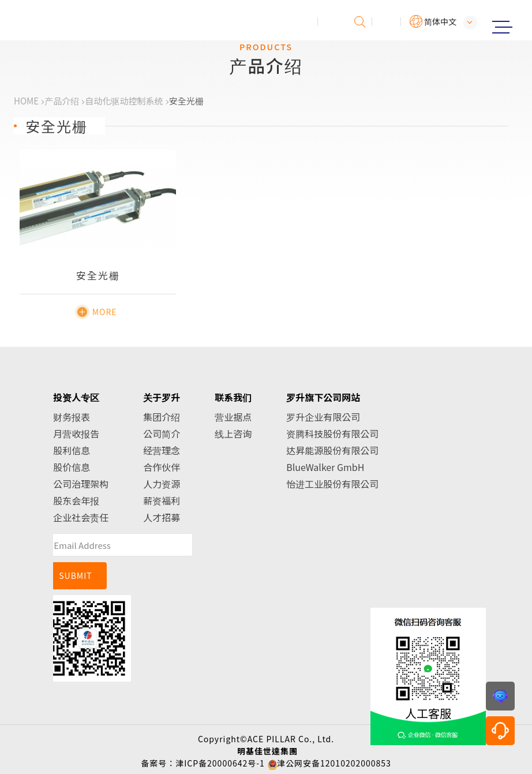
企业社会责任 (81, 517)
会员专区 (387, 22)
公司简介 (162, 433)
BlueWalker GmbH (325, 467)
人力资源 (162, 484)
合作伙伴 (162, 467)
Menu (502, 27)
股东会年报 (76, 500)
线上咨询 (233, 433)
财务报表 (72, 417)
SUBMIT (76, 575)
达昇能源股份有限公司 (332, 450)
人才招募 (162, 517)
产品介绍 (62, 101)
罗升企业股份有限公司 (56, 21)
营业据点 (233, 417)
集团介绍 (162, 417)
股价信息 (72, 467)
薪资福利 (162, 500)
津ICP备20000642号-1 (220, 763)
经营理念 (162, 450)
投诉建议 (332, 22)
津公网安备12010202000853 (334, 763)
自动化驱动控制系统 (124, 101)
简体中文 (440, 21)
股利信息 (72, 450)
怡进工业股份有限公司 (332, 484)
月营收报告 (76, 433)
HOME (26, 101)
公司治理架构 (81, 484)
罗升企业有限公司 (323, 417)
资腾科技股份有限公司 (332, 433)
